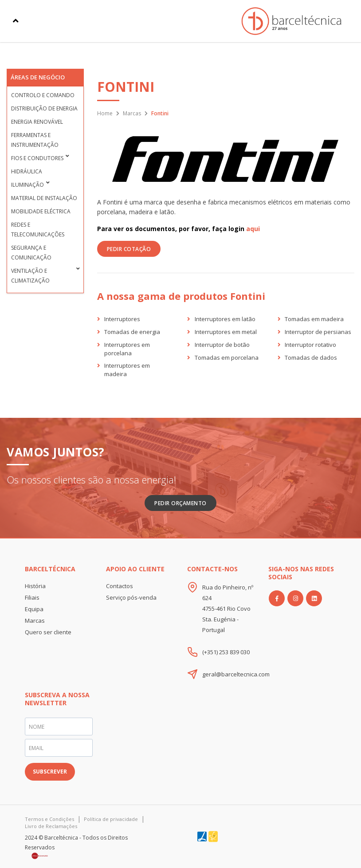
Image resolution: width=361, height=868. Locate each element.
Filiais (32, 597)
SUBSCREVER (50, 772)
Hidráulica (27, 171)
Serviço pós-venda (131, 597)
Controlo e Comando (43, 95)
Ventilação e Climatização (30, 276)
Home (105, 113)
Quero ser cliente (48, 632)
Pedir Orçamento (180, 503)
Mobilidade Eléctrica (41, 211)
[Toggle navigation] (16, 21)
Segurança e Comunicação (31, 253)
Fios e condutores (37, 158)
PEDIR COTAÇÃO (129, 249)
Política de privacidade (111, 819)
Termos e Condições (49, 819)
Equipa (34, 609)
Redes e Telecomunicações (38, 230)
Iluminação (27, 185)
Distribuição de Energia (44, 108)
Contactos (120, 586)
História (35, 586)
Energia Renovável (37, 122)
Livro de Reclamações (51, 826)
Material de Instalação (44, 198)
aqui (253, 229)
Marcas (132, 113)
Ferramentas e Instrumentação (35, 140)
